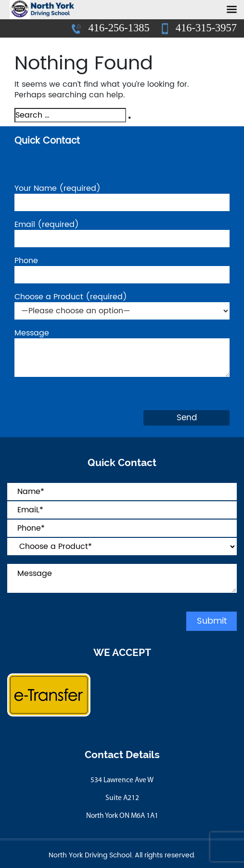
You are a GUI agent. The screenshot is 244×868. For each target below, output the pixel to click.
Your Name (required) (122, 196)
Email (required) (122, 232)
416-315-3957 (199, 28)
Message (122, 354)
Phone (122, 268)
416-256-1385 (112, 28)
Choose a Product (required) (122, 304)
